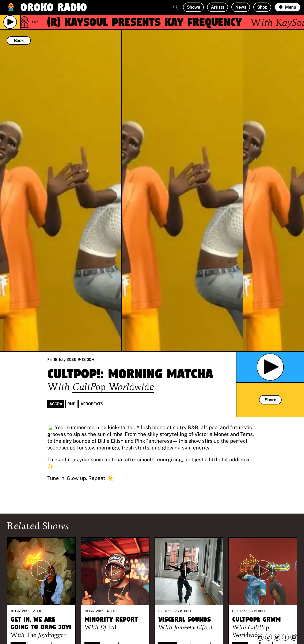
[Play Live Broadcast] (10, 22)
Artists (218, 7)
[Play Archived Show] (270, 367)
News (241, 7)
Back (19, 41)
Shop (262, 7)
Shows (193, 7)
